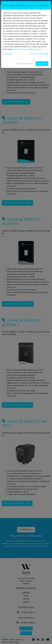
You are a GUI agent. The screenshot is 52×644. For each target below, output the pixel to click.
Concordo (42, 64)
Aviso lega (7, 54)
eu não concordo (25, 64)
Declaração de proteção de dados (27, 49)
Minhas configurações (39, 54)
